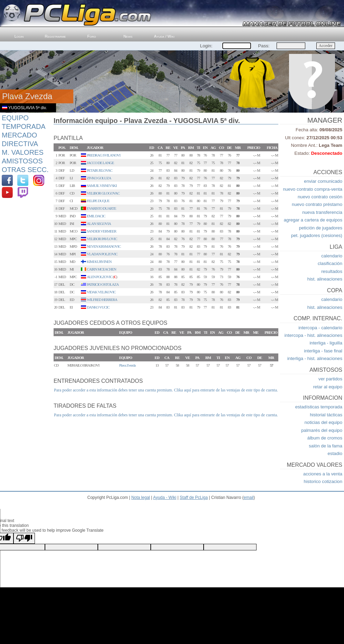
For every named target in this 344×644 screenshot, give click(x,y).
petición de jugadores (321, 228)
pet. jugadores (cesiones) (317, 235)
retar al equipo (328, 387)
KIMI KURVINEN (99, 262)
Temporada (24, 126)
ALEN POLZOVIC (99, 277)
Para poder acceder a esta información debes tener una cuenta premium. (113, 390)
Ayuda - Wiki (165, 498)
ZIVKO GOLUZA (99, 178)
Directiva (20, 144)
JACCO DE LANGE (100, 163)
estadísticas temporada (319, 407)
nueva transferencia (322, 212)
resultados (332, 271)
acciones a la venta (323, 474)
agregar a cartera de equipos (313, 220)
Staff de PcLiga (194, 498)
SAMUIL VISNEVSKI (102, 186)
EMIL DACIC (96, 216)
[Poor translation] (24, 538)
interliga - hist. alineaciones (315, 358)
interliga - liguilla (326, 343)
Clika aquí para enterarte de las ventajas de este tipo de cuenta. (226, 390)
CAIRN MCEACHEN (101, 269)
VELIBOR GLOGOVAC (103, 193)
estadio (335, 453)
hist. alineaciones (325, 279)
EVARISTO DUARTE (101, 208)
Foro (92, 36)
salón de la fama (326, 446)
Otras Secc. (25, 170)
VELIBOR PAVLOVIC (102, 239)
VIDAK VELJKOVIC (101, 292)
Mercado (19, 135)
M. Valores (23, 152)
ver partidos (330, 379)
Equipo (15, 118)
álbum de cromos (325, 438)
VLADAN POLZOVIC (102, 254)
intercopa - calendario (320, 328)
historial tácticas (326, 415)
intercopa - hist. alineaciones (313, 335)
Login (19, 36)
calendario (332, 256)
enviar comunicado (323, 181)
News (128, 36)
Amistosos (22, 161)
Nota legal (141, 498)
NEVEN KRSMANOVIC (104, 246)
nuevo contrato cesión (320, 197)
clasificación (330, 263)
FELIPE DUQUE (98, 201)
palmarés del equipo (322, 430)
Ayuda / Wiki (164, 36)
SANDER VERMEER (101, 231)
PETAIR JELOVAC (100, 170)
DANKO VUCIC (98, 307)
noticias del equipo (323, 422)
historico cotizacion (323, 481)
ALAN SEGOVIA (99, 224)
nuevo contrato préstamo (317, 204)
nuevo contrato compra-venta (313, 189)
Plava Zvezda (128, 365)
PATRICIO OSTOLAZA (103, 284)
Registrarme (55, 36)
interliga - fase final (323, 351)
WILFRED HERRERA (102, 300)
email (249, 498)
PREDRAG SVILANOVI (104, 155)
